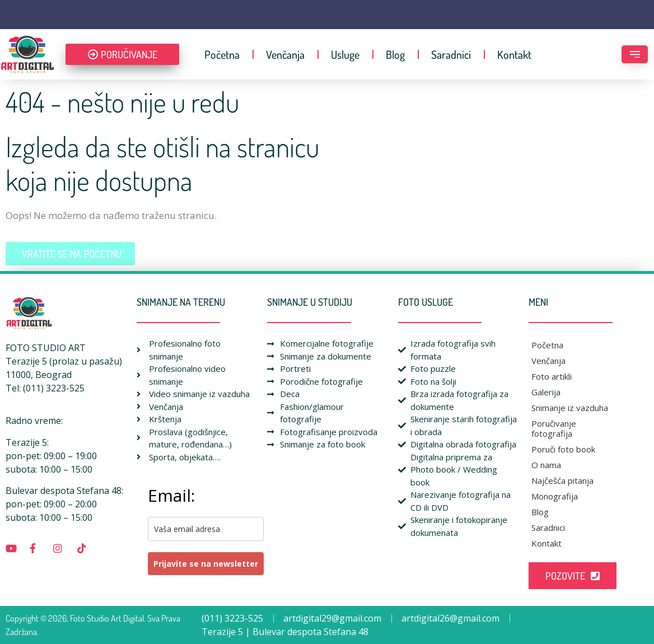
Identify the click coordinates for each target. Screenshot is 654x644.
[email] (206, 529)
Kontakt (514, 54)
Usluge (345, 54)
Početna (222, 54)
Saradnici (451, 54)
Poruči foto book (563, 449)
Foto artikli (552, 376)
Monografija (555, 496)
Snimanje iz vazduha (570, 408)
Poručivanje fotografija (554, 428)
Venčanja (285, 54)
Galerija (546, 392)
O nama (546, 465)
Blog (395, 54)
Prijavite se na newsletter (206, 564)
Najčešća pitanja (562, 480)
